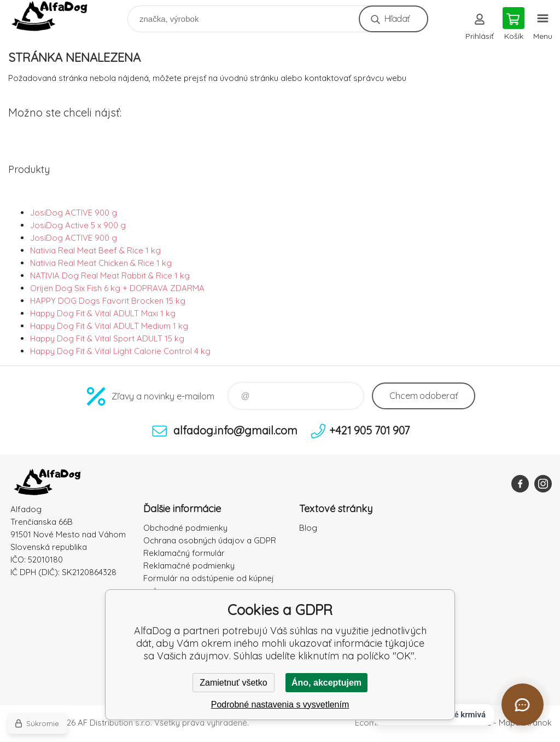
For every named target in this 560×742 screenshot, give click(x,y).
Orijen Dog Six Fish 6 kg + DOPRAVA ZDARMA (117, 288)
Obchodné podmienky (185, 528)
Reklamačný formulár (184, 553)
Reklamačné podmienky (189, 566)
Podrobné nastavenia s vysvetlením (280, 705)
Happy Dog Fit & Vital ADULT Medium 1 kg (109, 326)
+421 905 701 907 (369, 430)
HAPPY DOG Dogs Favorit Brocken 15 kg (108, 301)
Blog (308, 528)
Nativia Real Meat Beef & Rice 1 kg (95, 250)
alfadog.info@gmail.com (235, 430)
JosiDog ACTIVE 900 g (74, 213)
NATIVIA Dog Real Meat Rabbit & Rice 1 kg (110, 276)
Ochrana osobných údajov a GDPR (210, 540)
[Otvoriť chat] (523, 705)
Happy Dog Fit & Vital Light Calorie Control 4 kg (120, 351)
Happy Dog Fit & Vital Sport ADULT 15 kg (107, 338)
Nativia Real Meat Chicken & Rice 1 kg (101, 263)
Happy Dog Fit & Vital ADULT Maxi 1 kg (103, 313)
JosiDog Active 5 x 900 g (78, 225)
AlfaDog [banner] (57, 16)
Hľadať (397, 19)
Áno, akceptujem (326, 683)
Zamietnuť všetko (233, 683)
